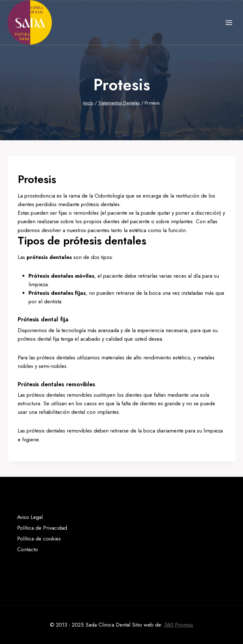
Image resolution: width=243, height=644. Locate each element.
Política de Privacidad (42, 528)
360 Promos (179, 625)
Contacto (28, 549)
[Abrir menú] (229, 22)
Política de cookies (39, 539)
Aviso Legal (30, 517)
